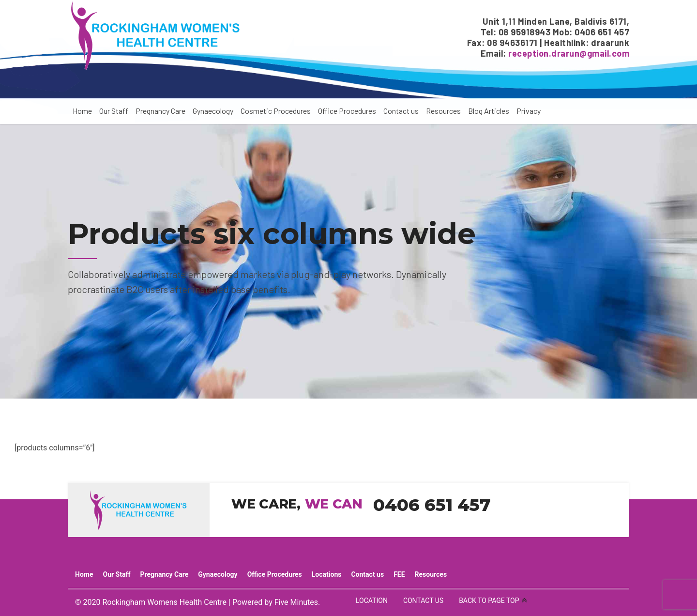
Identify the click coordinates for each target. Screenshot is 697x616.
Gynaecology (213, 111)
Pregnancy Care (160, 111)
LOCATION (372, 601)
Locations (327, 574)
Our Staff (114, 111)
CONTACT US (423, 601)
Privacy (529, 111)
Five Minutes (296, 602)
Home (82, 111)
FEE (399, 574)
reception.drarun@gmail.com (569, 53)
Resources (443, 111)
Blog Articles (489, 111)
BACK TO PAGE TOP (489, 601)
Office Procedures (347, 111)
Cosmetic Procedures (276, 111)
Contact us (401, 111)
